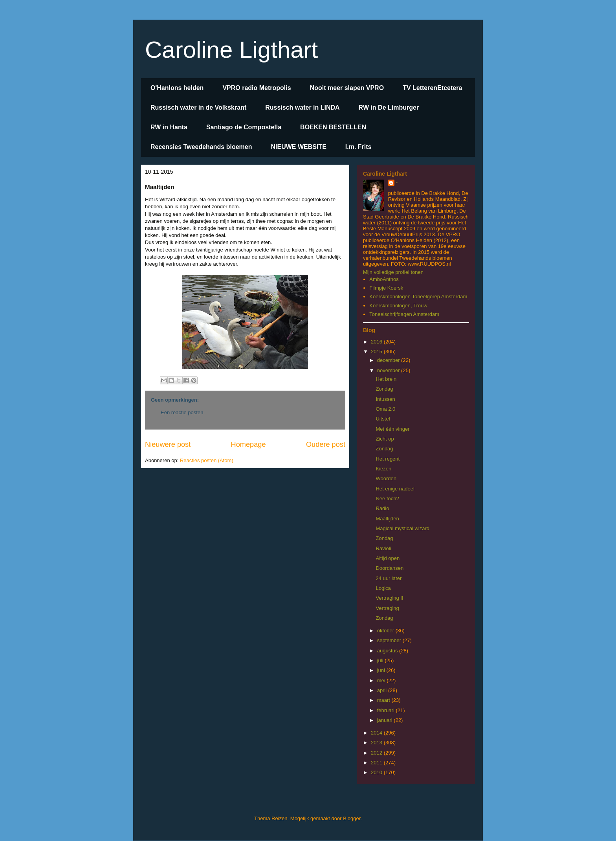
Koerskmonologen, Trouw (398, 306)
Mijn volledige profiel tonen (393, 272)
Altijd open (388, 558)
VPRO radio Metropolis (257, 88)
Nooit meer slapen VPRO (347, 88)
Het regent (388, 459)
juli (381, 660)
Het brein (386, 379)
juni (382, 670)
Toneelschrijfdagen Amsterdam (404, 314)
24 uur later (389, 578)
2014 (377, 733)
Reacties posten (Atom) (207, 460)
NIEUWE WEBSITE (298, 147)
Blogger (352, 818)
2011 (377, 763)
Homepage (248, 444)
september (390, 640)
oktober (386, 631)
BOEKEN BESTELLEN (333, 127)
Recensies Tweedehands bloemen (201, 147)
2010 (377, 772)
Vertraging (387, 608)
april (383, 690)
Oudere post (326, 444)
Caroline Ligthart (231, 50)
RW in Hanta (169, 127)
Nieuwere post (168, 444)
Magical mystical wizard (402, 528)
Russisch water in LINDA (302, 107)
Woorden (386, 478)
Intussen (385, 399)
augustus (388, 651)
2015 (377, 352)
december (389, 360)
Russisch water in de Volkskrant (198, 107)
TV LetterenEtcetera (432, 88)
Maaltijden (387, 519)
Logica (383, 588)
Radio (382, 508)
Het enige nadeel (395, 489)
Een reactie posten (182, 412)
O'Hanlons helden (177, 88)
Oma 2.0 (385, 409)
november (389, 370)
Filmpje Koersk (386, 288)
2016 (377, 342)
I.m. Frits (358, 147)
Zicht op (385, 439)
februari (387, 710)
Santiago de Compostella (244, 127)
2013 (377, 743)
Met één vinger (392, 429)
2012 (377, 753)
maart (384, 700)
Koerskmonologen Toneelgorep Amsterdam (418, 297)
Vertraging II (389, 598)
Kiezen (383, 469)
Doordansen (390, 568)
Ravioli (383, 548)
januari (386, 720)
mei (382, 680)
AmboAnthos (384, 279)
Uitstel (383, 419)
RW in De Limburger (389, 107)
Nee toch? (387, 499)
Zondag (384, 389)
